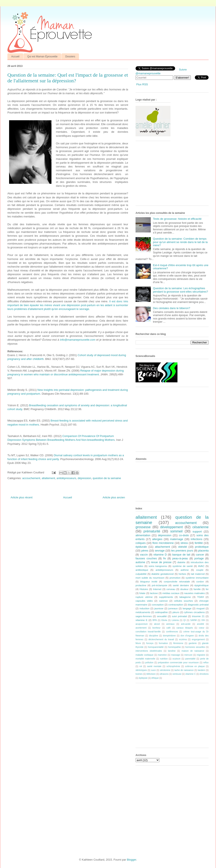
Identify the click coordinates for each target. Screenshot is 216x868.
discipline (154, 636)
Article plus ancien (114, 497)
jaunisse (159, 608)
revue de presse (161, 562)
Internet (157, 589)
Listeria (175, 620)
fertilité (199, 543)
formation (163, 643)
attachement (162, 547)
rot (141, 666)
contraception (176, 605)
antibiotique (142, 570)
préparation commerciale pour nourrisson (178, 663)
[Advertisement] (167, 175)
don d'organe (187, 636)
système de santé (183, 566)
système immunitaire (197, 578)
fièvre (138, 643)
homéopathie (174, 647)
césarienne (201, 527)
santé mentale (154, 666)
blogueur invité (149, 581)
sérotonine (165, 670)
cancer (200, 555)
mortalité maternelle (145, 659)
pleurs (176, 612)
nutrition (164, 659)
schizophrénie (173, 666)
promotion (175, 578)
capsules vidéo (144, 601)
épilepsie (143, 678)
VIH (203, 620)
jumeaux (173, 608)
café (169, 628)
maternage (177, 539)
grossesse (143, 527)
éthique (155, 678)
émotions (204, 674)
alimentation (143, 535)
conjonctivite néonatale (177, 581)
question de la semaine (107, 478)
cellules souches (183, 601)
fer (207, 589)
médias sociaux (171, 593)
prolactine (141, 585)
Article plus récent (21, 497)
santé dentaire (181, 585)
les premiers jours (182, 551)
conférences (172, 632)
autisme (140, 562)
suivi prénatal (179, 616)
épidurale (141, 547)
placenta (203, 551)
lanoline (172, 651)
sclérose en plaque (195, 666)
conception (158, 605)
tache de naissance (184, 670)
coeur (202, 628)
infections (197, 539)
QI (185, 620)
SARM (194, 620)
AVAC (201, 566)
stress (184, 543)
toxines (139, 674)
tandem (201, 670)
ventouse (177, 674)
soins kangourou (158, 566)
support (197, 531)
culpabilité (141, 574)
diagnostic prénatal (198, 605)
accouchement (31, 478)
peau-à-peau (180, 558)
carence (163, 601)
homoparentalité (156, 647)
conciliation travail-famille (148, 632)
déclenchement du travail (161, 639)
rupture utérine (144, 597)
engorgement (198, 639)
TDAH (201, 597)
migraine (201, 655)
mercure (188, 655)
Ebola (164, 620)
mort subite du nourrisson (150, 578)
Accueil (15, 57)
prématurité (152, 531)
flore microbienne (163, 543)
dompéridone (169, 636)
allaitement (48, 478)
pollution (149, 663)
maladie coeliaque (145, 655)
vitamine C (190, 674)
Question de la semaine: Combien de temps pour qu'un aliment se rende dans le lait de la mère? (180, 242)
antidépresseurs (66, 478)
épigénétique (201, 585)
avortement (141, 628)
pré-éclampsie (159, 585)
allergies (157, 539)
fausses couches (146, 558)
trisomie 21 (198, 616)
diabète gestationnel (163, 574)
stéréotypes (141, 670)
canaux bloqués (185, 628)
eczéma (183, 639)
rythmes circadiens (194, 612)
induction (145, 608)
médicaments (143, 612)
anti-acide (186, 624)
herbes (182, 574)
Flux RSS (142, 84)
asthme (185, 570)
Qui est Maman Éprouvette (42, 57)
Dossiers (70, 57)
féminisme (178, 643)
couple (200, 570)
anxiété (201, 624)
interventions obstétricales (149, 651)
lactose (154, 593)
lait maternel (198, 574)
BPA (155, 620)
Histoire (144, 589)
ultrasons (164, 674)
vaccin (144, 555)
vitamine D (160, 555)
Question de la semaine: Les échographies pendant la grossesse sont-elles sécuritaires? (180, 290)
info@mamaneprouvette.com (78, 340)
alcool (157, 624)
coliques (141, 543)
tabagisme (185, 597)
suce (153, 670)
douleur (184, 589)
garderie (193, 643)
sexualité (162, 616)
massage (176, 655)
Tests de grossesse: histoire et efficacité (177, 219)
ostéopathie (161, 612)
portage (199, 558)
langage (187, 608)
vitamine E (141, 620)
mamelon (162, 655)
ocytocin (176, 659)
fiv (165, 558)
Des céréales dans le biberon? (172, 308)
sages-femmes (144, 616)
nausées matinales (194, 593)
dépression (84, 478)
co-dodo (184, 535)
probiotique (202, 547)
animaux (170, 624)
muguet (200, 608)
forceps (150, 643)
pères (145, 551)
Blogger (132, 860)
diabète (181, 562)
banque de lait (181, 555)
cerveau (171, 589)
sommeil (176, 531)
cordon (200, 581)
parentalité (190, 659)
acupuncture (142, 624)
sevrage (160, 551)
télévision (151, 674)
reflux (206, 663)
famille (197, 589)
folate (142, 593)
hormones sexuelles (195, 647)
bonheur (156, 628)
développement (172, 527)
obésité (183, 547)
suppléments (166, 597)
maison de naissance (193, 651)
